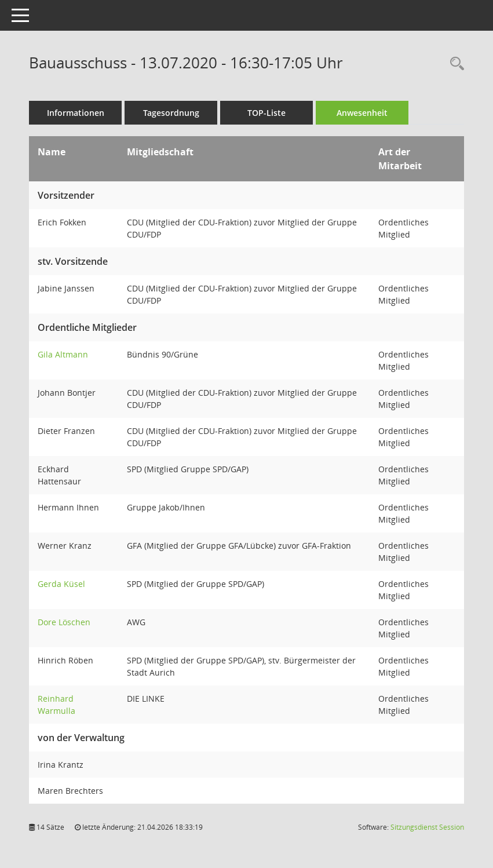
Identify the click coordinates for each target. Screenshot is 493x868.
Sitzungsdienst (427, 827)
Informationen (76, 113)
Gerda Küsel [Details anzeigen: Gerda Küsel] (61, 584)
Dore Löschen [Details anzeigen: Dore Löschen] (64, 622)
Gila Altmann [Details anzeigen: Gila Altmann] (63, 354)
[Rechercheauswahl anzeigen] (454, 64)
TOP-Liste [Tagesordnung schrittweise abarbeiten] (266, 113)
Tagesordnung (171, 113)
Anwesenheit (362, 113)
